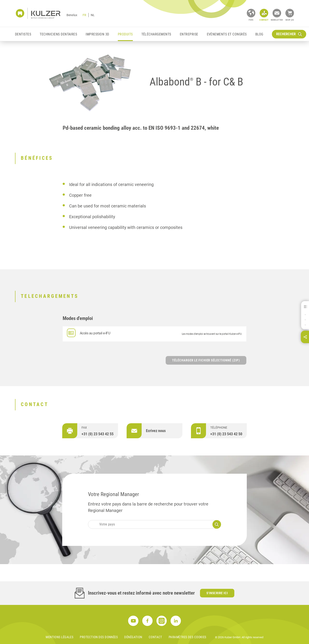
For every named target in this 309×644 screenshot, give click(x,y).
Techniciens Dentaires (58, 34)
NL (93, 15)
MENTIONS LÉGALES (60, 637)
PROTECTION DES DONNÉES (99, 637)
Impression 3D (97, 34)
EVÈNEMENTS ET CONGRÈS (227, 34)
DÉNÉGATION (133, 637)
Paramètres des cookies (188, 637)
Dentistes (23, 34)
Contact (155, 637)
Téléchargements (156, 34)
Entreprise (189, 34)
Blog (259, 34)
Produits (125, 34)
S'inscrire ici (217, 593)
